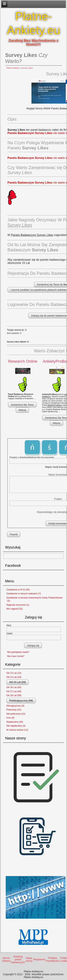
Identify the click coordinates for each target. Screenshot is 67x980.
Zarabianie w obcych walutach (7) (24, 593)
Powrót (14, 534)
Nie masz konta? (16, 656)
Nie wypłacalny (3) (16, 726)
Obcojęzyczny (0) (15, 706)
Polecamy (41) (14, 710)
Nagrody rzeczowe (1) (18, 605)
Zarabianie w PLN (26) (18, 590)
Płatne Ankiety (13, 68)
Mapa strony (29, 959)
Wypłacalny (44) (15, 722)
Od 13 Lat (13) (14, 673)
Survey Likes (27, 68)
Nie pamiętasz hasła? (18, 652)
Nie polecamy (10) (16, 714)
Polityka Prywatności (53, 959)
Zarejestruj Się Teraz (22, 405)
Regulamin (39, 959)
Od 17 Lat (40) (14, 691)
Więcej (22, 410)
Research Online (23, 361)
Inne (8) (10, 718)
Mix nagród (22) (15, 609)
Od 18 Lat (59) (14, 695)
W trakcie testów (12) (17, 730)
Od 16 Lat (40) (14, 687)
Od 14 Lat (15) (14, 677)
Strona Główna (6, 959)
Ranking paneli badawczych (18, 959)
